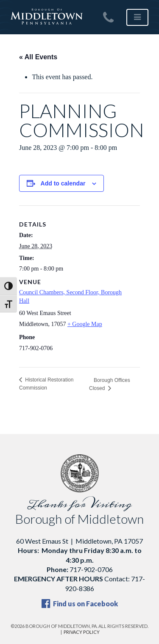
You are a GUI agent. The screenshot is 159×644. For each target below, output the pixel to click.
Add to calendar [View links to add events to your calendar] (63, 183)
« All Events (38, 57)
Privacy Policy (82, 632)
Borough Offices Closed (110, 384)
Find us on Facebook (80, 604)
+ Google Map (85, 324)
